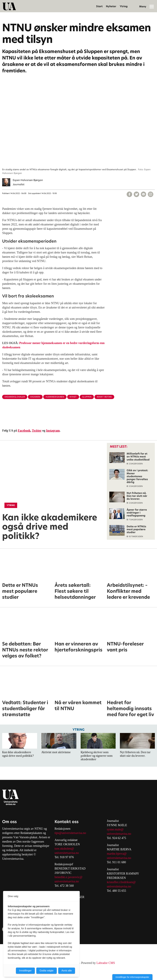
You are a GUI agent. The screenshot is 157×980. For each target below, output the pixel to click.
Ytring (124, 6)
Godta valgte (47, 971)
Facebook (24, 430)
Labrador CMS (106, 963)
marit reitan (104, 397)
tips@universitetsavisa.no (70, 833)
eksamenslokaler (15, 397)
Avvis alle (67, 971)
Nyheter (111, 6)
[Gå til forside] (9, 6)
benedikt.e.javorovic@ (69, 877)
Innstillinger (25, 971)
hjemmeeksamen (55, 397)
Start (99, 6)
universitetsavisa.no (67, 853)
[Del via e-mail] (144, 194)
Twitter (37, 430)
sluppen (87, 397)
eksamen (35, 397)
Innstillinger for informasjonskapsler (132, 977)
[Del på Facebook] (129, 194)
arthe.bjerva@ (118, 854)
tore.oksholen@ (64, 849)
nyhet (73, 397)
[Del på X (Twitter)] (136, 194)
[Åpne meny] (152, 6)
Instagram (53, 430)
